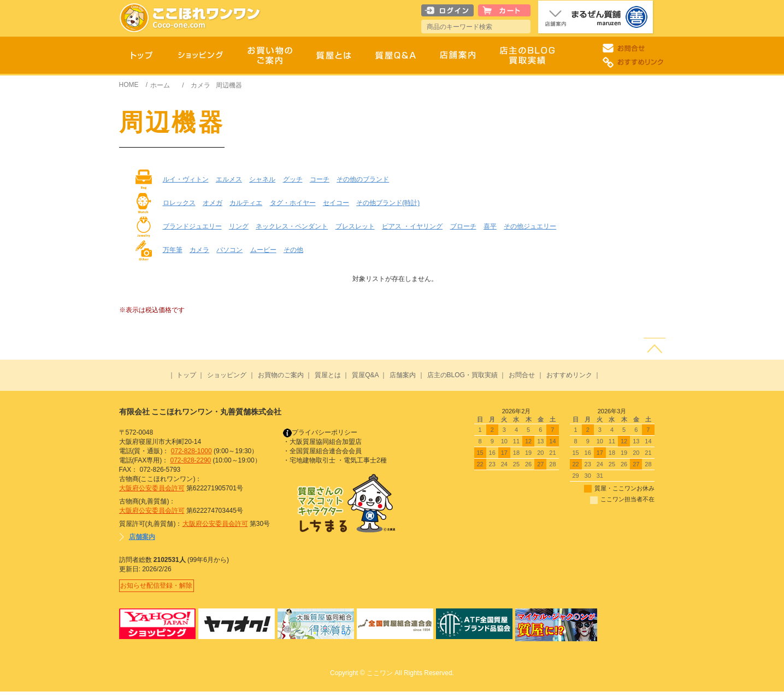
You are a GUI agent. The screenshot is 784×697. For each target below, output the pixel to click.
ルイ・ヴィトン (186, 179)
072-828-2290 (191, 460)
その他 (293, 250)
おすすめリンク (569, 375)
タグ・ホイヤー (293, 203)
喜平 (490, 226)
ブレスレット (355, 226)
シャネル (262, 179)
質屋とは (328, 375)
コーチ (320, 179)
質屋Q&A (365, 375)
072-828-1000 (191, 451)
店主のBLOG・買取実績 (462, 375)
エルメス (229, 179)
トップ (186, 375)
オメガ (213, 203)
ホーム (160, 85)
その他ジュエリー (530, 226)
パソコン (229, 250)
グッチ (293, 179)
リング (239, 226)
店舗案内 (403, 375)
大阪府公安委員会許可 (152, 488)
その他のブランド (363, 179)
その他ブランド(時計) (388, 203)
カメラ (201, 85)
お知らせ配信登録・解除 (160, 588)
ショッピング (227, 375)
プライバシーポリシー (320, 432)
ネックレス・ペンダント (292, 226)
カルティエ (246, 203)
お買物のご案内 (281, 375)
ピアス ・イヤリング (412, 226)
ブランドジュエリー (192, 226)
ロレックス (179, 203)
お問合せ (522, 375)
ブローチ (463, 226)
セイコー (336, 203)
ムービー (263, 250)
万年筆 (173, 250)
